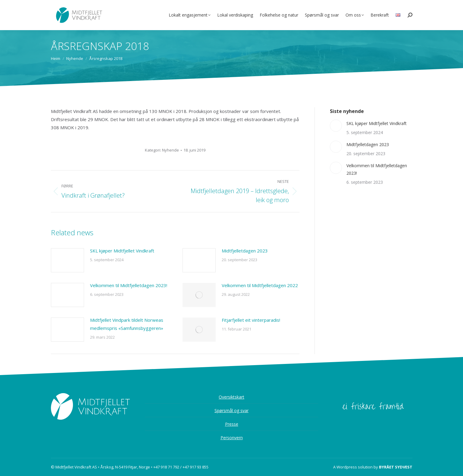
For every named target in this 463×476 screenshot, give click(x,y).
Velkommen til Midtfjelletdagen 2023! (129, 285)
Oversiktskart (231, 397)
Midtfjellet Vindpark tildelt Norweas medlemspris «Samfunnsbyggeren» (127, 324)
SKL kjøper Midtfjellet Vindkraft (122, 251)
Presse (232, 424)
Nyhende (170, 150)
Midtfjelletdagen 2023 (245, 251)
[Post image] (67, 260)
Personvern (232, 438)
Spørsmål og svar (231, 410)
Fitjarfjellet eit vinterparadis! (251, 320)
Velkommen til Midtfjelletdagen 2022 (260, 285)
